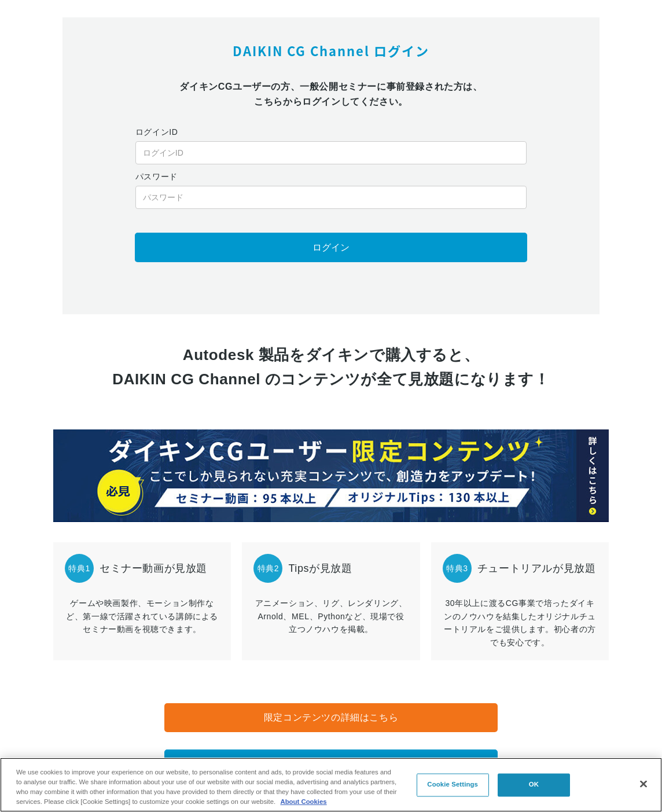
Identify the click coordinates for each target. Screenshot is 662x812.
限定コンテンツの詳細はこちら (331, 717)
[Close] (643, 784)
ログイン (331, 247)
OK (534, 785)
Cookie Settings (453, 785)
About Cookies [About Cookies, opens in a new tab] (303, 802)
